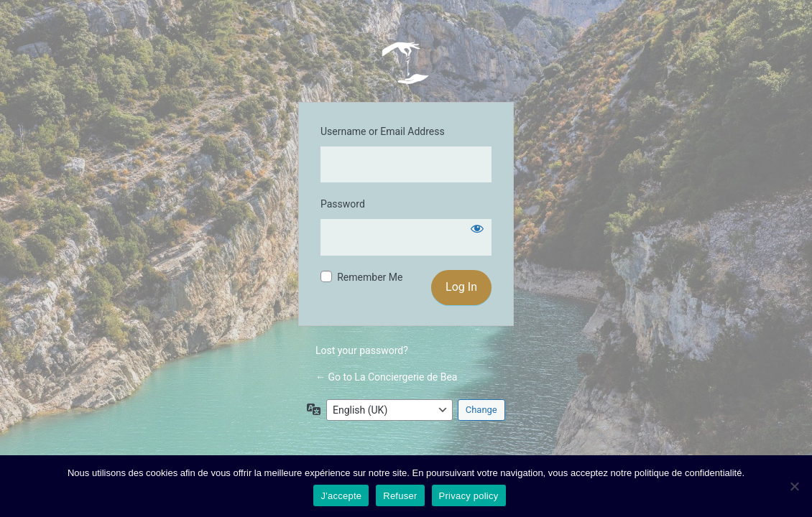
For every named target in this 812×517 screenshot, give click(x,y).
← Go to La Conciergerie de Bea (386, 377)
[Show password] (477, 228)
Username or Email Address (383, 131)
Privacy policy (469, 496)
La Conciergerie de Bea (406, 62)
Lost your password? (362, 350)
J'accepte (341, 496)
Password (343, 204)
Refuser (400, 496)
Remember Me (370, 277)
